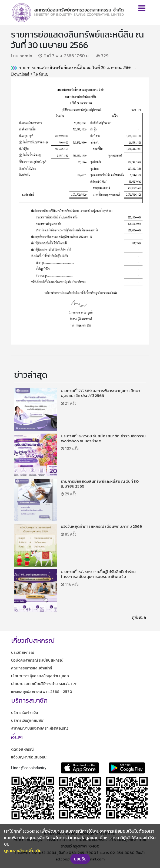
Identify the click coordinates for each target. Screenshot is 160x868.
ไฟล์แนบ (41, 74)
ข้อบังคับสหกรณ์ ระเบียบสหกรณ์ (37, 660)
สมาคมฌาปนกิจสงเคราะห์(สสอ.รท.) (40, 728)
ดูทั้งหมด (139, 617)
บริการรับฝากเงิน (24, 713)
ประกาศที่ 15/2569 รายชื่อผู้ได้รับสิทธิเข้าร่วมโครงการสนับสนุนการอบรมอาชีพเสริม (98, 574)
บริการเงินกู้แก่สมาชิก (28, 721)
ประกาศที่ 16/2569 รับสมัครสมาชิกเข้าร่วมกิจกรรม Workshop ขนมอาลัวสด (103, 438)
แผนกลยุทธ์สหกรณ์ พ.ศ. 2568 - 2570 (42, 692)
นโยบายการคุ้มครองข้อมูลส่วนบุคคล (40, 676)
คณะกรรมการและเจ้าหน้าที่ (31, 668)
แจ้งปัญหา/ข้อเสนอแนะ (29, 757)
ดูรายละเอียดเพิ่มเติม (23, 850)
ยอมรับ (80, 859)
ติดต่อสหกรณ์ (22, 749)
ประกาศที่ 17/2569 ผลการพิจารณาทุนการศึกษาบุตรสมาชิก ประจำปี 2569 (101, 393)
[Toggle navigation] (142, 8)
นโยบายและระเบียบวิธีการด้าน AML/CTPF (44, 684)
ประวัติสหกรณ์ (23, 653)
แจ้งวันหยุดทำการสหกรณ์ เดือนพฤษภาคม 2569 (101, 526)
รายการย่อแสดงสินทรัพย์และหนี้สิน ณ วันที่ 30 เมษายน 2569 (100, 484)
